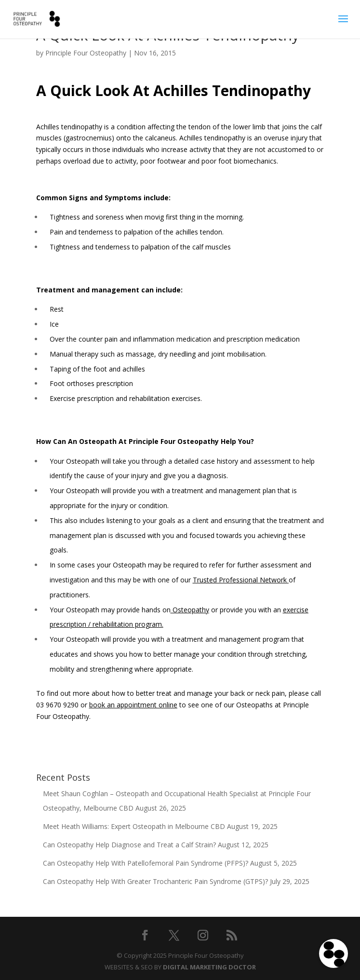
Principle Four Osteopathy (86, 53)
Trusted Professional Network (241, 580)
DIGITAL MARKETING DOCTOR (209, 967)
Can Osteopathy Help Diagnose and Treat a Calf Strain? (129, 845)
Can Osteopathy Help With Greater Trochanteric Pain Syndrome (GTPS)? (155, 881)
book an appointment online (133, 705)
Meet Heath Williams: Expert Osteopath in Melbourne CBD (134, 826)
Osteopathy (190, 610)
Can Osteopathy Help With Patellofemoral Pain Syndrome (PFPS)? (146, 863)
